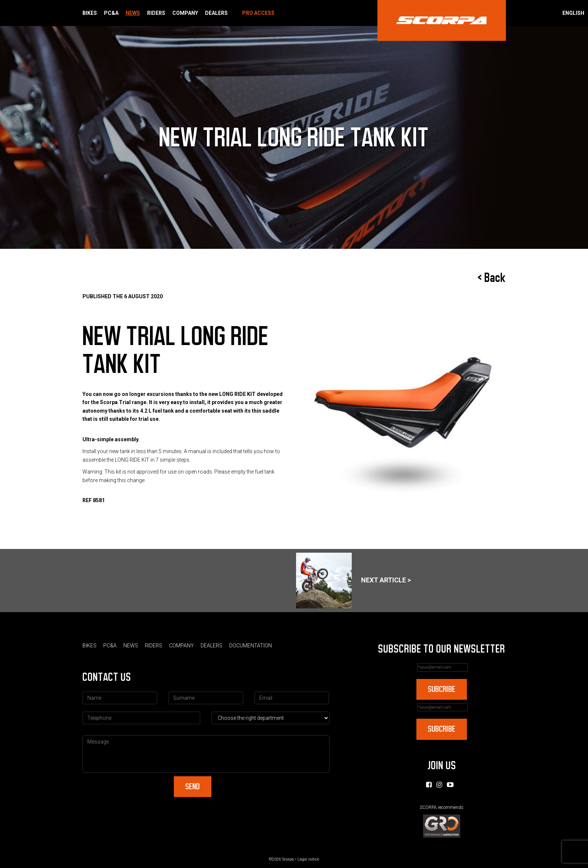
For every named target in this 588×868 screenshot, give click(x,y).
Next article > (353, 581)
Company (185, 13)
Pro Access (258, 13)
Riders (156, 13)
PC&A (111, 13)
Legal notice (308, 859)
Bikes (90, 13)
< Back (492, 278)
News (133, 13)
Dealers (216, 13)
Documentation (251, 646)
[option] (403, 416)
